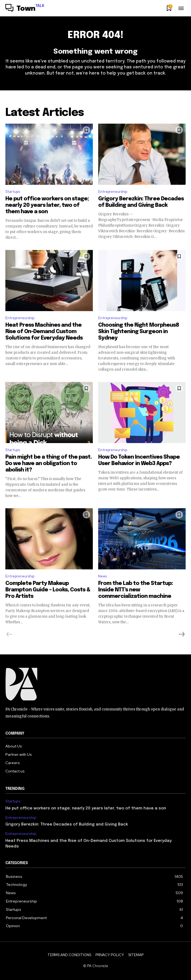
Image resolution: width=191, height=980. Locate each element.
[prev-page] (10, 634)
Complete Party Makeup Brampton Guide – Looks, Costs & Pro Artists (48, 590)
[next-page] (181, 634)
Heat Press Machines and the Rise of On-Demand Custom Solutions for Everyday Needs (44, 332)
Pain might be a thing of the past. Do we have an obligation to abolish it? (49, 464)
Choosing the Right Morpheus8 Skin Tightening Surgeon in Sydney (139, 332)
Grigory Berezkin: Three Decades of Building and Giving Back (67, 824)
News (102, 576)
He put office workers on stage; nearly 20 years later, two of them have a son (47, 205)
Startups (13, 192)
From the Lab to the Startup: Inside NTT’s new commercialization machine (135, 590)
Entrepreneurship (113, 192)
